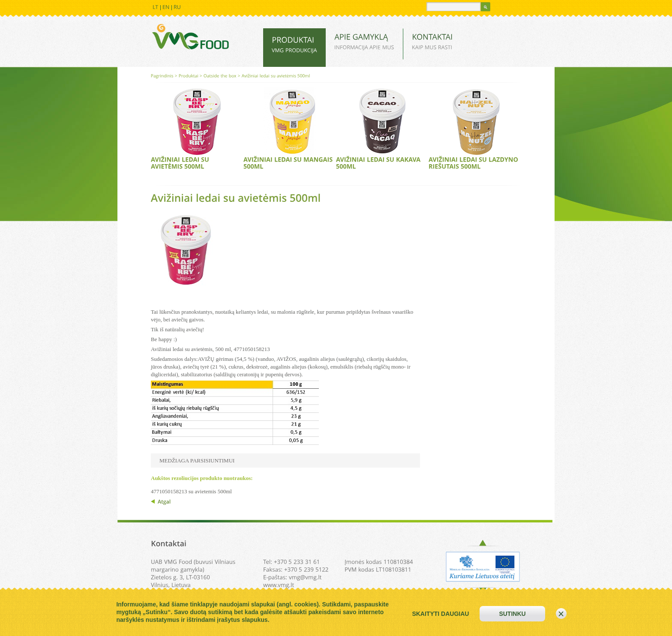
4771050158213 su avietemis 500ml (191, 491)
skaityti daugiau (440, 614)
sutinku (512, 614)
